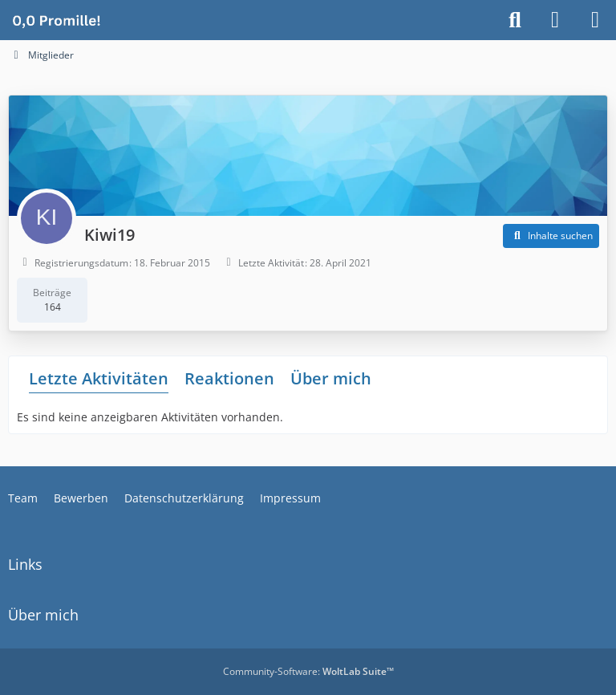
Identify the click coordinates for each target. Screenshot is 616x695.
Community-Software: (308, 671)
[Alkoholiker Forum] (56, 20)
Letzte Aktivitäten (99, 378)
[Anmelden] (555, 20)
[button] (551, 236)
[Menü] (595, 20)
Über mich (331, 378)
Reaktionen (229, 378)
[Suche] (515, 20)
